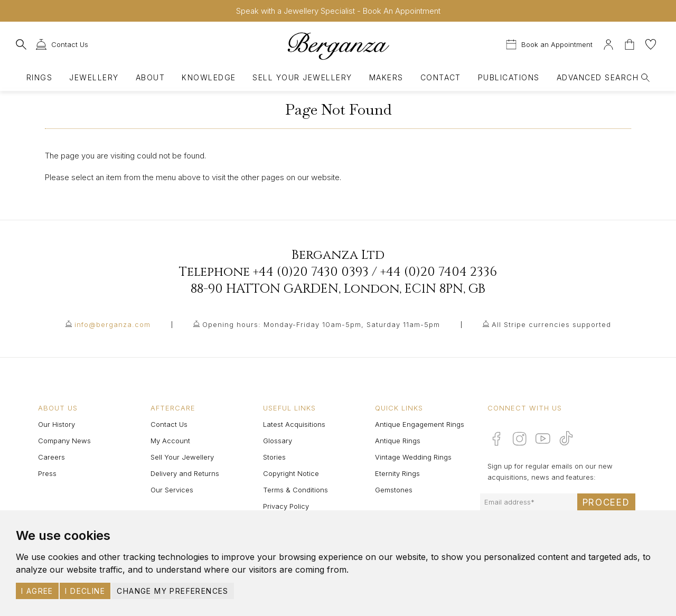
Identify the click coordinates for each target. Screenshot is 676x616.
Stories (274, 457)
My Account (170, 441)
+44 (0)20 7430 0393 (311, 272)
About (150, 77)
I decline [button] (85, 591)
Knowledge (209, 77)
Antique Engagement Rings (420, 424)
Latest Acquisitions (294, 424)
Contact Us (169, 424)
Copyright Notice (291, 473)
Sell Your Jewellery (302, 77)
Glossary (278, 441)
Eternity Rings (397, 473)
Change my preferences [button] (172, 591)
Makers (386, 77)
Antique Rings (398, 441)
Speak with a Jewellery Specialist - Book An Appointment (338, 11)
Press (47, 473)
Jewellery (94, 77)
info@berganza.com (112, 324)
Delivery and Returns (185, 473)
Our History (57, 424)
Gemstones (394, 490)
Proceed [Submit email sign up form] (606, 502)
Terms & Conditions (295, 490)
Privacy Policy (286, 506)
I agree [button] (37, 591)
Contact (441, 77)
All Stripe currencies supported (551, 324)
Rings (39, 77)
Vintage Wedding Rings (413, 457)
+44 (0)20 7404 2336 (439, 272)
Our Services (172, 490)
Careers (51, 457)
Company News (64, 441)
